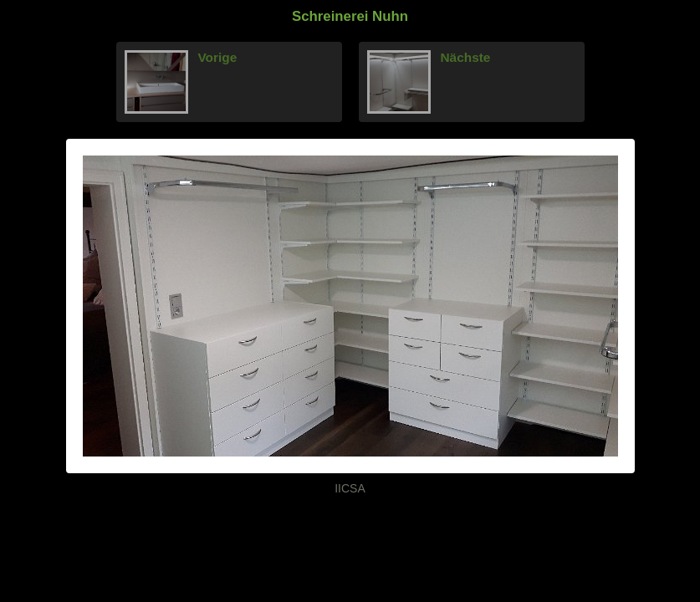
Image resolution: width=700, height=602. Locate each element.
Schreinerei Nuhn (350, 16)
